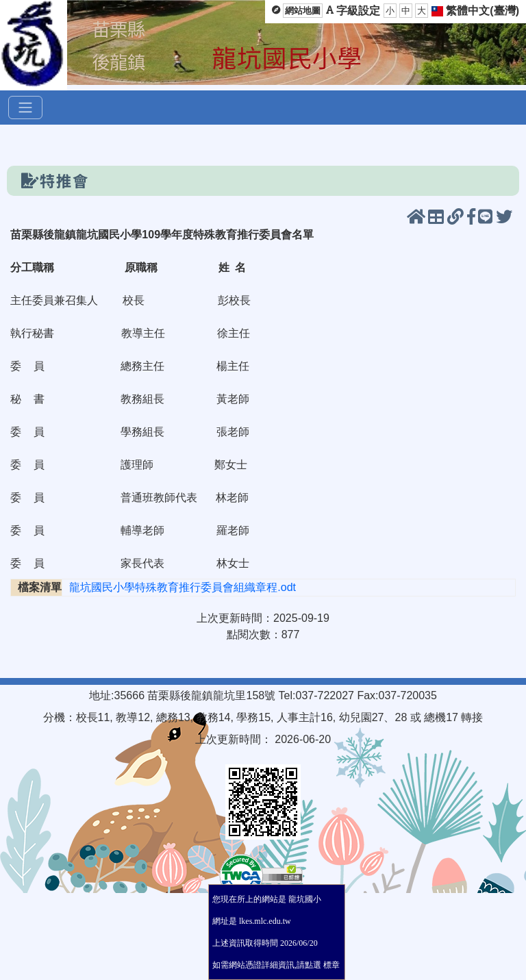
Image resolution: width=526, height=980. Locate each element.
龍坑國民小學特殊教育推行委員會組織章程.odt (183, 587)
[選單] (25, 108)
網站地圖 (303, 11)
